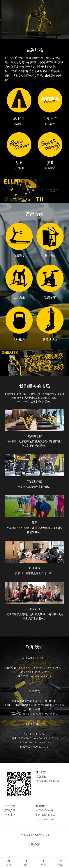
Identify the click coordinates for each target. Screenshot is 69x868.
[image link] (19, 100)
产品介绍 (10, 815)
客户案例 (10, 819)
